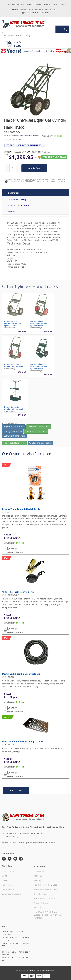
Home (7, 4)
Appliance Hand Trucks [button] (14, 428)
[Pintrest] (15, 859)
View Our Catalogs (60, 4)
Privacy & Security (42, 903)
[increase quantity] (18, 168)
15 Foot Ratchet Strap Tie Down (18, 592)
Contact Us (39, 871)
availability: (10, 543)
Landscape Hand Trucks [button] (36, 432)
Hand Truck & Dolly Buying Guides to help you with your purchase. (48, 915)
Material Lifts (8, 889)
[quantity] (13, 168)
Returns (37, 907)
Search (61, 29)
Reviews (11, 211)
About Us (47, 4)
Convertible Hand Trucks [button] (39, 428)
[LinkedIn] (21, 859)
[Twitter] (10, 859)
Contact (38, 4)
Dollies (5, 880)
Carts (4, 876)
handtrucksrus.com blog (45, 885)
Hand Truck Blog (18, 4)
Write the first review (29, 135)
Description (14, 193)
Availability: (47, 136)
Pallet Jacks (7, 885)
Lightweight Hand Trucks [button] (15, 437)
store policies (40, 894)
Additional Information (18, 205)
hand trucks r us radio (45, 898)
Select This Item (14, 552)
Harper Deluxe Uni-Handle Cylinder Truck (14, 366)
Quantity (12, 549)
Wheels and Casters (11, 894)
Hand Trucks (8, 871)
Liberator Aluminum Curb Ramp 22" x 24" (23, 741)
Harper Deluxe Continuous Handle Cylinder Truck (12, 324)
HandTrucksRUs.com (40, 970)
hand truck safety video (45, 889)
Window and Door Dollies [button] (40, 444)
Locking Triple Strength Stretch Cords (21, 509)
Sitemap (30, 4)
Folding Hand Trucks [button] (13, 432)
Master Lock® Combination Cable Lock (22, 674)
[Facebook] (4, 859)
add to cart (34, 168)
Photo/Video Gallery (17, 199)
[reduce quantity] (8, 168)
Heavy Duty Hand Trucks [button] (15, 444)
